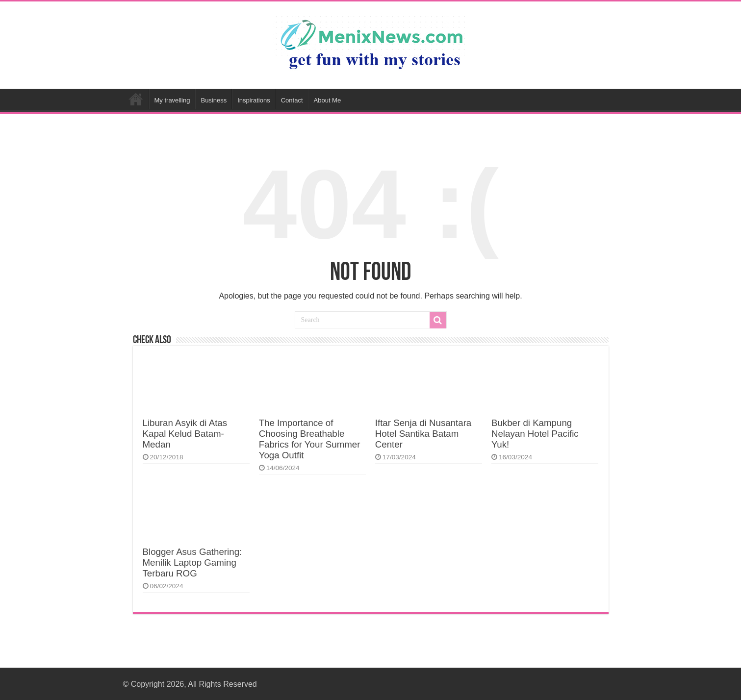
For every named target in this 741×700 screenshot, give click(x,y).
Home (136, 99)
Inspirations (254, 100)
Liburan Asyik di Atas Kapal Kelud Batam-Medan (185, 434)
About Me (328, 100)
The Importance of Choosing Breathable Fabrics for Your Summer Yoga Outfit (310, 439)
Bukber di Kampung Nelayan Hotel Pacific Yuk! (535, 434)
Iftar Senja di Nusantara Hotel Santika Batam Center (423, 434)
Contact (292, 100)
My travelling (172, 100)
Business (214, 100)
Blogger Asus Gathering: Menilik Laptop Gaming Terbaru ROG (192, 562)
